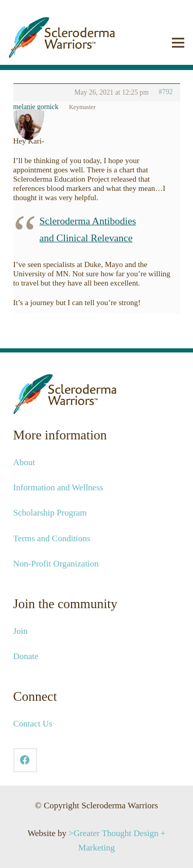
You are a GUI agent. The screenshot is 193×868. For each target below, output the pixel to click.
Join (21, 631)
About (24, 462)
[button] (178, 43)
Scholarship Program (50, 513)
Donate (26, 656)
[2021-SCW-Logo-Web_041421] (62, 38)
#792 (165, 92)
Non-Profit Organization (56, 564)
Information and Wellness (58, 488)
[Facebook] (25, 760)
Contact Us (33, 724)
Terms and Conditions (52, 538)
